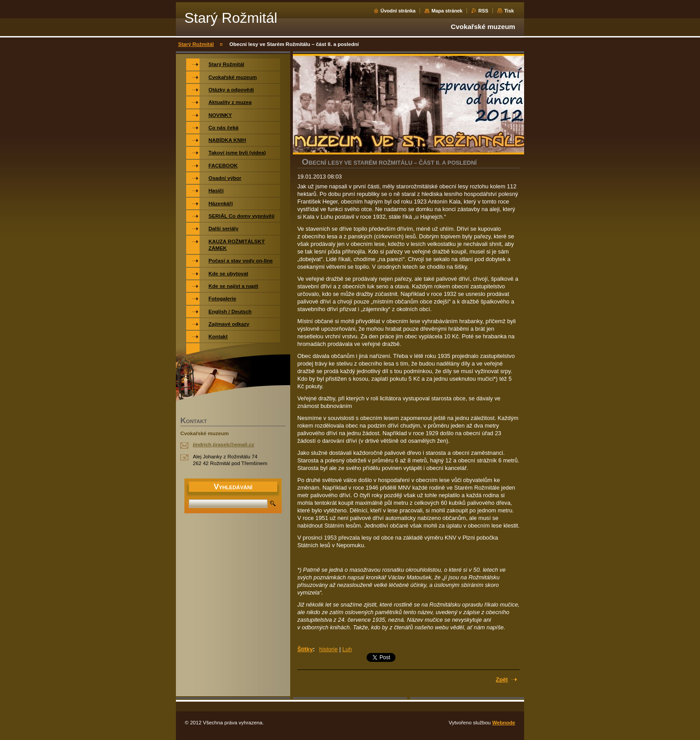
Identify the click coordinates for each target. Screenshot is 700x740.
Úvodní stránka (398, 11)
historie (328, 649)
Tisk (509, 11)
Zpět (502, 680)
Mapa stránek (447, 11)
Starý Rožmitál (196, 44)
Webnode (504, 723)
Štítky (305, 649)
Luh (347, 649)
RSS (483, 11)
